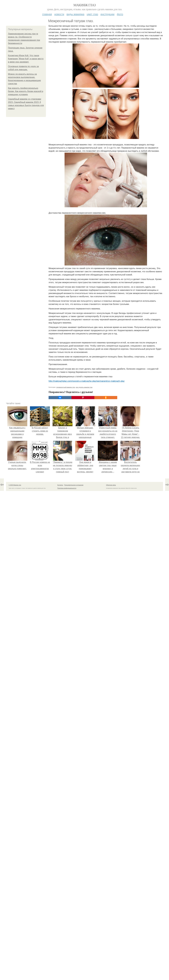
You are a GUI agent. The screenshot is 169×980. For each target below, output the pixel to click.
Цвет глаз (92, 14)
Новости (59, 14)
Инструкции (107, 14)
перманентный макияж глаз (66, 387)
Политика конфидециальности (67, 488)
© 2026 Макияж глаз (15, 485)
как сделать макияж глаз (84, 387)
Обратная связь (111, 485)
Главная (47, 14)
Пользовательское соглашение (74, 485)
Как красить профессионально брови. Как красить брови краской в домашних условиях (26, 91)
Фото (120, 14)
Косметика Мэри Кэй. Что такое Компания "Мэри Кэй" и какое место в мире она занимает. (26, 59)
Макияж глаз (85, 5)
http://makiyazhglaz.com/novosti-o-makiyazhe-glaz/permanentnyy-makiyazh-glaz (87, 381)
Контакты (60, 485)
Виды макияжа (75, 14)
